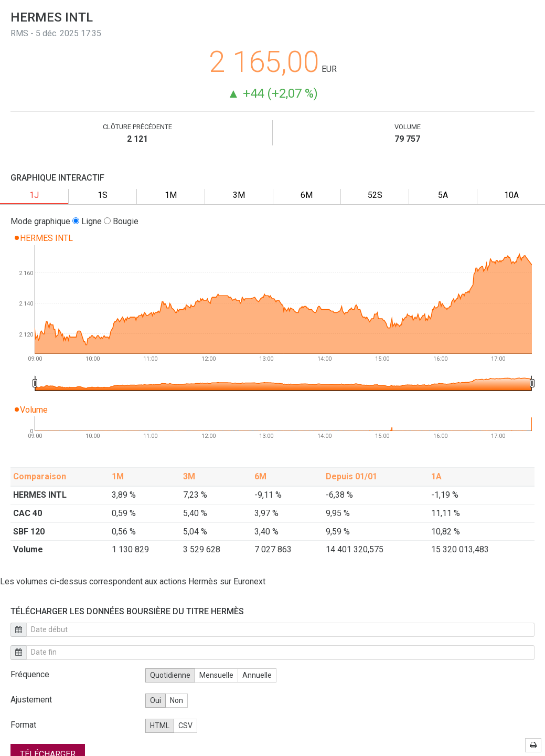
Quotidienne (170, 675)
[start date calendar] (280, 630)
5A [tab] (443, 195)
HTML (160, 726)
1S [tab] (103, 195)
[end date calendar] (280, 653)
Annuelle (257, 675)
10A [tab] (511, 195)
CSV (185, 726)
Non (177, 700)
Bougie (121, 221)
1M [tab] (171, 195)
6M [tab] (307, 195)
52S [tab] (375, 195)
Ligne (87, 221)
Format (23, 725)
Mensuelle (216, 675)
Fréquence (30, 674)
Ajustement (31, 700)
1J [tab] (34, 195)
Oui (156, 700)
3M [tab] (239, 195)
